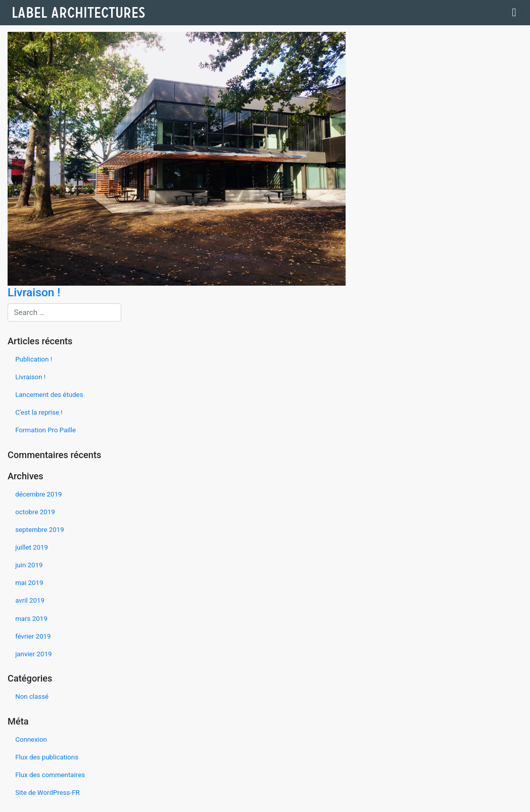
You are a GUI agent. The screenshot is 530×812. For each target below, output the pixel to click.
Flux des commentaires (50, 775)
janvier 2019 (33, 654)
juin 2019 (29, 565)
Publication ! (34, 359)
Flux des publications (47, 757)
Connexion (31, 739)
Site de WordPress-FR (47, 793)
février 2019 (33, 636)
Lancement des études (49, 395)
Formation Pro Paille (45, 430)
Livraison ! (30, 377)
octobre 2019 (35, 512)
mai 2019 (29, 583)
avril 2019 (30, 600)
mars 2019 (31, 619)
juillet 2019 (32, 547)
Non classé (32, 696)
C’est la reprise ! (39, 412)
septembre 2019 (40, 530)
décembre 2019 (38, 494)
